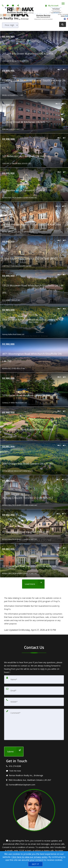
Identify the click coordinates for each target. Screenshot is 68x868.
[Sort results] (10, 25)
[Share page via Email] (18, 5)
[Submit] (14, 752)
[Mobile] (34, 702)
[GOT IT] (35, 864)
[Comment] (34, 724)
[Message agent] (34, 771)
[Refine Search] (63, 24)
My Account (52, 6)
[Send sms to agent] (8, 5)
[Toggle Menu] (63, 4)
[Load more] (33, 584)
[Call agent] (3, 5)
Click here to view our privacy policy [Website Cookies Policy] (30, 857)
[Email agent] (13, 5)
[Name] (34, 679)
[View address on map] (34, 780)
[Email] (34, 691)
